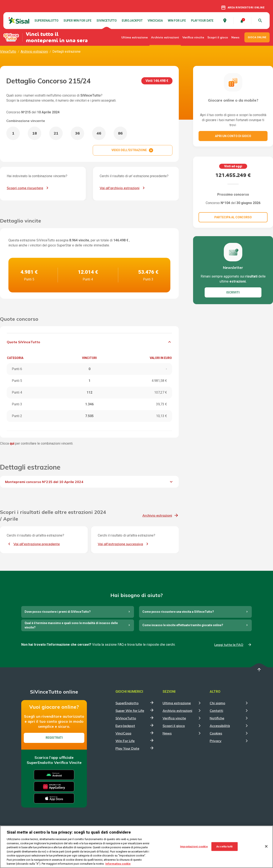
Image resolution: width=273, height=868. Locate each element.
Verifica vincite (193, 37)
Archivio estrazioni (165, 37)
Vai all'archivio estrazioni (120, 188)
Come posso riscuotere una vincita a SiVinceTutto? (178, 612)
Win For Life (177, 21)
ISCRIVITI (233, 292)
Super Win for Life (78, 21)
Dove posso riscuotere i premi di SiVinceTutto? (58, 612)
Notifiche (217, 718)
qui (12, 443)
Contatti (216, 711)
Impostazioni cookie (194, 846)
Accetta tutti (224, 846)
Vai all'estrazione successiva (120, 544)
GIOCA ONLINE (257, 37)
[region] (136, 847)
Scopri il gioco (218, 37)
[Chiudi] (266, 846)
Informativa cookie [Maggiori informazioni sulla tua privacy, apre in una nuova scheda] (118, 864)
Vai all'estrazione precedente (37, 544)
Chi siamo (217, 703)
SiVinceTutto (107, 21)
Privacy (216, 741)
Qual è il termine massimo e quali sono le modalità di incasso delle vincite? (71, 625)
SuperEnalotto (46, 21)
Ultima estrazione (135, 37)
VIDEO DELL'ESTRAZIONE (133, 150)
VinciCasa (155, 21)
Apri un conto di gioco (233, 136)
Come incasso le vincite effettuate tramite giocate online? (183, 625)
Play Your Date (202, 21)
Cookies (216, 733)
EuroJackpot (132, 21)
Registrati (54, 738)
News (235, 37)
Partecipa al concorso (233, 217)
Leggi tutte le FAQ (229, 645)
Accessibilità (220, 726)
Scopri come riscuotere (25, 188)
